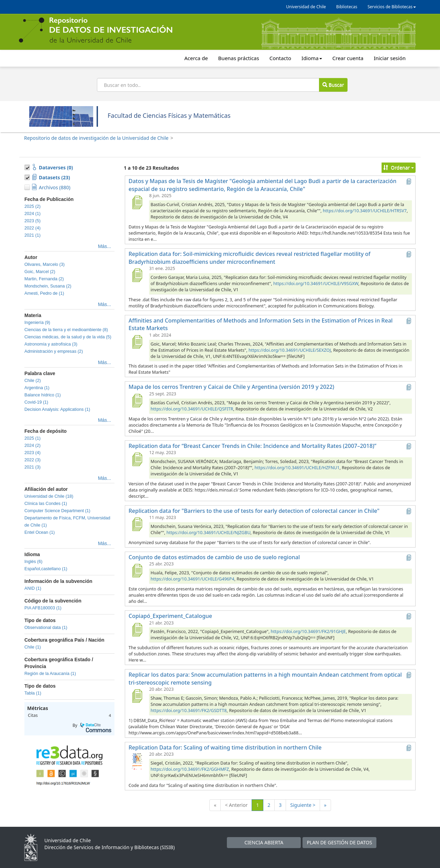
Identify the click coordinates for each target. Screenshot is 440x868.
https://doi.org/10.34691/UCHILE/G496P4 (192, 579)
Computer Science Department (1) (57, 511)
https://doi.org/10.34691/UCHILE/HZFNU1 (297, 468)
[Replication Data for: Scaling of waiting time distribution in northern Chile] (137, 761)
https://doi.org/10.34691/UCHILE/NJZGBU (208, 533)
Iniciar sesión (390, 58)
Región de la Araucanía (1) (50, 674)
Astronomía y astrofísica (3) (51, 344)
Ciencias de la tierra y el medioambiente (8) (66, 330)
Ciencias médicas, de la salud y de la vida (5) (68, 337)
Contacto (280, 58)
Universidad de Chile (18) (49, 496)
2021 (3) (32, 467)
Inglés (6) (34, 562)
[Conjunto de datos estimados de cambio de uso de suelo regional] (137, 571)
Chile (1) (33, 647)
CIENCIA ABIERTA (264, 842)
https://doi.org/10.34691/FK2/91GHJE (309, 632)
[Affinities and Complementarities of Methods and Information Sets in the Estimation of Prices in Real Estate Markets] (137, 342)
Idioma (312, 58)
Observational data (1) (46, 628)
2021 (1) (32, 235)
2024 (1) (32, 214)
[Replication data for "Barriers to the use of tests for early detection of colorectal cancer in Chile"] (137, 524)
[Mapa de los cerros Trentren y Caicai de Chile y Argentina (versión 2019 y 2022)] (137, 401)
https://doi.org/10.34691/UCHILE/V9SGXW (316, 284)
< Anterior (236, 805)
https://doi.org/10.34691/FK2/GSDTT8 (189, 711)
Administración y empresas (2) (54, 351)
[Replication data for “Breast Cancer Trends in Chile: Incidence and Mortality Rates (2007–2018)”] (137, 459)
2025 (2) (32, 206)
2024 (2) (32, 446)
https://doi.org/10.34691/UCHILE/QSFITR (192, 409)
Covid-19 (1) (36, 402)
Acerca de (196, 58)
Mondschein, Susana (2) (48, 286)
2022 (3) (32, 460)
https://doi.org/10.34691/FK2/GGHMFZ (190, 769)
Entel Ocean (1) (40, 532)
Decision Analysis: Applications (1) (57, 409)
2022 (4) (32, 228)
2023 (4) (32, 453)
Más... (104, 246)
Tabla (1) (33, 693)
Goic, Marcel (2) (40, 272)
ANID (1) (33, 588)
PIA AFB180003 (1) (43, 608)
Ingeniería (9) (37, 323)
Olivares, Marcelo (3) (45, 264)
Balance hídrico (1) (43, 395)
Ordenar (399, 167)
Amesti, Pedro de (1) (44, 293)
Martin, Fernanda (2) (44, 279)
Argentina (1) (37, 388)
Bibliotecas (347, 7)
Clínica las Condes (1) (46, 504)
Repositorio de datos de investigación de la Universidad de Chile (96, 138)
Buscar (333, 85)
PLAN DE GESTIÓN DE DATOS (340, 842)
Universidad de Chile (306, 7)
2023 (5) (32, 221)
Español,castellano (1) (46, 569)
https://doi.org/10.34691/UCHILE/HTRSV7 (365, 211)
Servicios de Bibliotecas (392, 7)
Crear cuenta (348, 58)
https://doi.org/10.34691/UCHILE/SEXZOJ (290, 350)
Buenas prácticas (239, 58)
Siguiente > (303, 805)
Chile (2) (33, 381)
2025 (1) (32, 438)
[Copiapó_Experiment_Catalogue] (137, 630)
